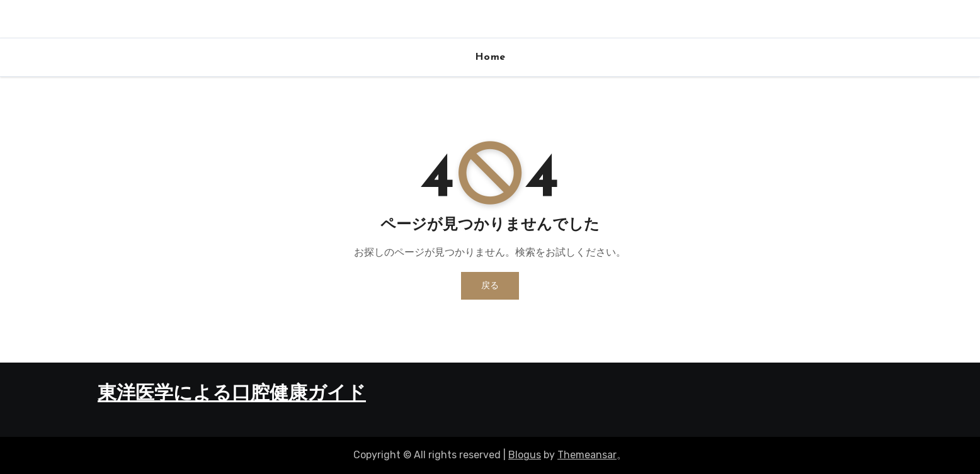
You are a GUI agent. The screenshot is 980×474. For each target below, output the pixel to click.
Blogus (525, 455)
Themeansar (587, 455)
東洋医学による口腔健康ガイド (232, 394)
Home (490, 57)
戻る (490, 285)
